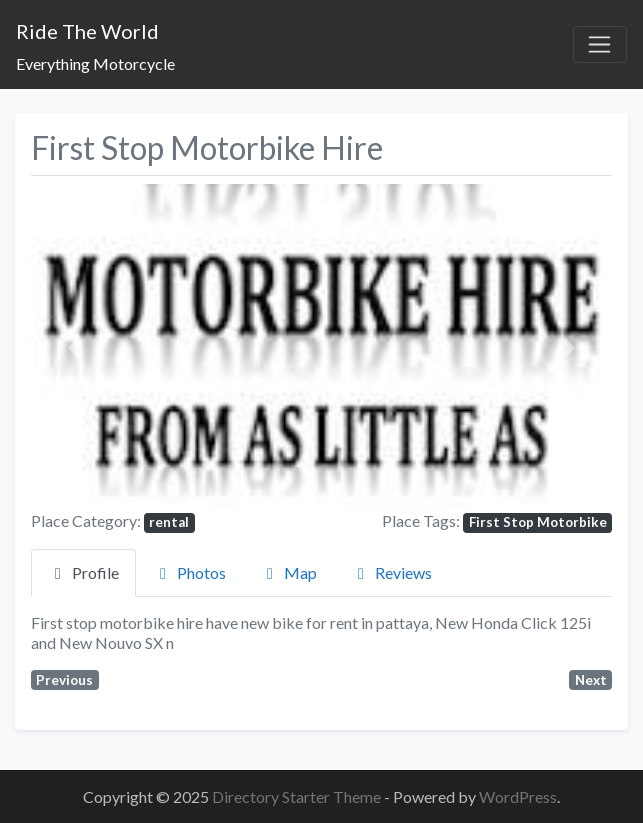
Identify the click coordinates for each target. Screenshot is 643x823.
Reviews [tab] (391, 572)
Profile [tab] (83, 572)
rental (169, 522)
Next (591, 680)
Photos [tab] (189, 572)
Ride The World (87, 31)
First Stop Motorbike (538, 522)
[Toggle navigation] (600, 45)
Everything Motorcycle (95, 63)
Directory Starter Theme (298, 796)
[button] (74, 347)
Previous (64, 680)
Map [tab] (288, 572)
